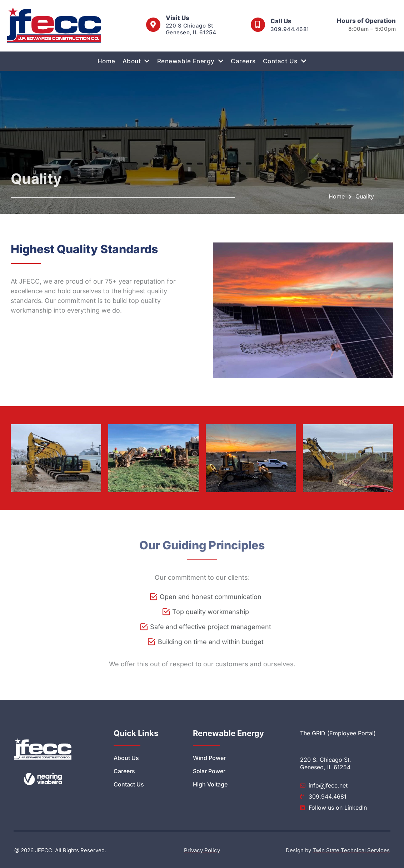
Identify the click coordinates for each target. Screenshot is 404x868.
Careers (243, 61)
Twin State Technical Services (351, 850)
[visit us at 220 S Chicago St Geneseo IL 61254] (153, 25)
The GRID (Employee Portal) (338, 733)
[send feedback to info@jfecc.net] (345, 786)
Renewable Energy (191, 61)
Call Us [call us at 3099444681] (281, 21)
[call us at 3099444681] (258, 25)
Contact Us (285, 61)
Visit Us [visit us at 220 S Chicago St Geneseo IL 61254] (178, 18)
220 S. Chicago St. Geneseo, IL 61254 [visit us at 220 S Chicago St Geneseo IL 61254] (326, 763)
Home (106, 61)
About (136, 61)
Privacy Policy (202, 850)
